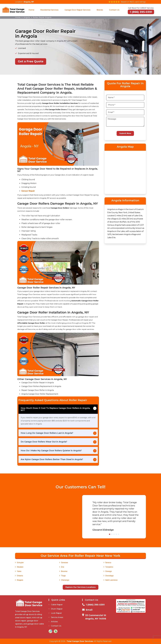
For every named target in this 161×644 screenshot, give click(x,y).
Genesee (65, 563)
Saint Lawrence (111, 580)
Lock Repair (55, 613)
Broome (64, 571)
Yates (19, 571)
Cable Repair (56, 605)
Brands (100, 10)
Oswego (109, 571)
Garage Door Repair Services (78, 10)
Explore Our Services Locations (81, 587)
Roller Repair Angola (42, 17)
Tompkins (109, 567)
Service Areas (56, 617)
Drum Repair (56, 609)
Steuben (20, 567)
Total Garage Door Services (80, 641)
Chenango (65, 580)
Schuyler (20, 563)
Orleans (20, 576)
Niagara (20, 580)
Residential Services (49, 10)
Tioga (63, 576)
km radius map (125, 172)
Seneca (108, 563)
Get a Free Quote (31, 61)
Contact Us (114, 10)
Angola (27, 17)
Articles (53, 622)
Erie (63, 567)
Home (31, 10)
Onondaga (109, 576)
